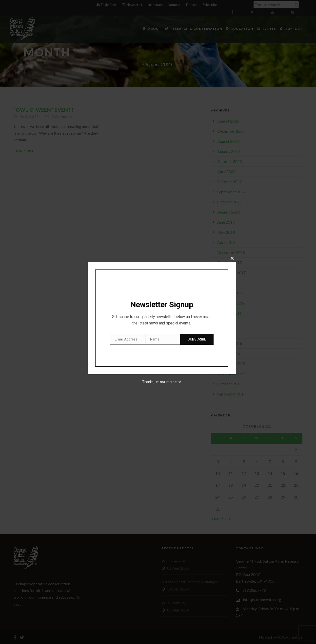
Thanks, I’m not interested (162, 382)
